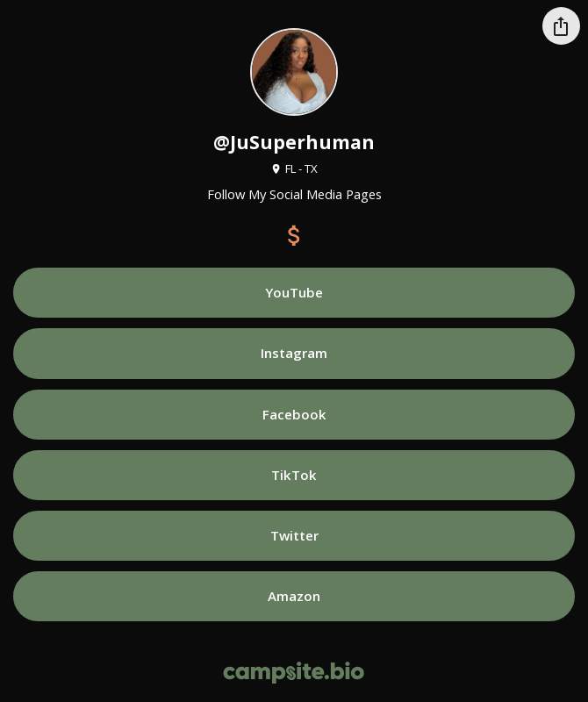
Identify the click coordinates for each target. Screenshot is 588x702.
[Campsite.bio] (294, 673)
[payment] (294, 235)
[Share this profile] (561, 26)
